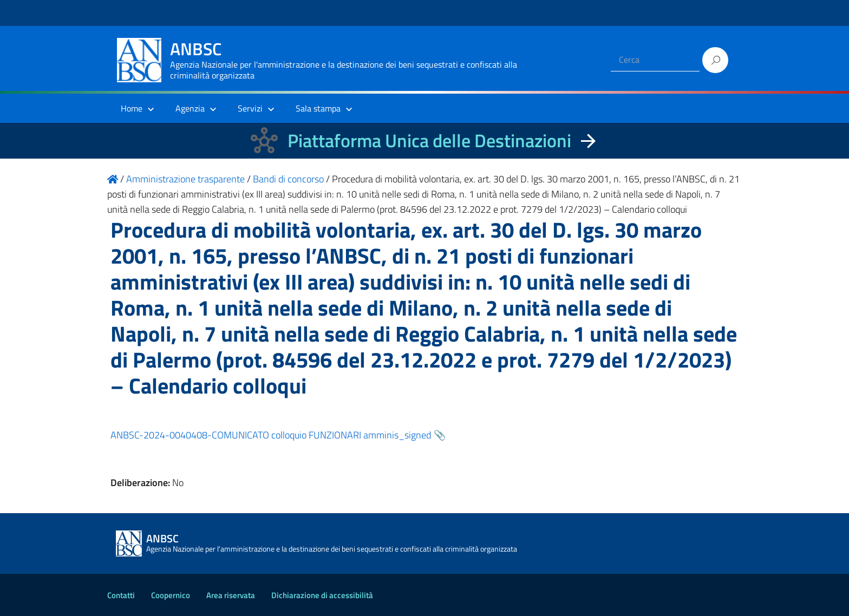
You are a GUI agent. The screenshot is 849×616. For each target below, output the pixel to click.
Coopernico (171, 595)
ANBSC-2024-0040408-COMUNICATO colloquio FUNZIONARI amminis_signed (271, 435)
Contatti (121, 595)
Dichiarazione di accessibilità (322, 595)
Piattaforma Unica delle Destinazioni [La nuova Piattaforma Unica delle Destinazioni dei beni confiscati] (429, 140)
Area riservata (231, 595)
